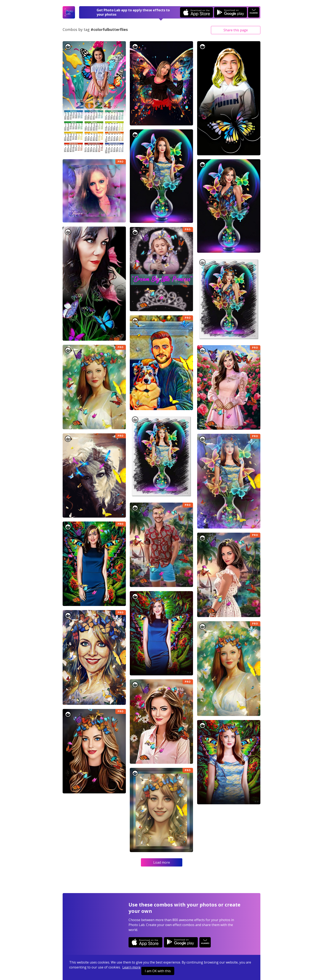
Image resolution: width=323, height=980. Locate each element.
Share (236, 30)
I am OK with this (158, 971)
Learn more (131, 967)
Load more (162, 862)
